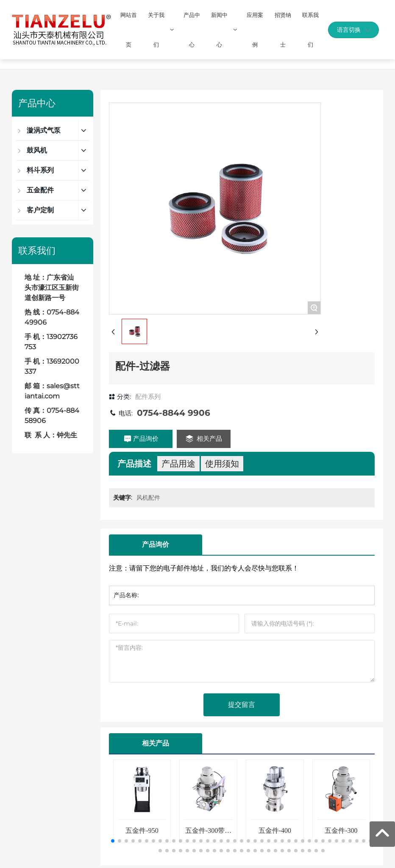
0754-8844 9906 (174, 413)
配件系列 (148, 396)
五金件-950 (142, 830)
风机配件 (148, 498)
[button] (113, 841)
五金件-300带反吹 (208, 834)
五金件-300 (341, 830)
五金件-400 (275, 830)
